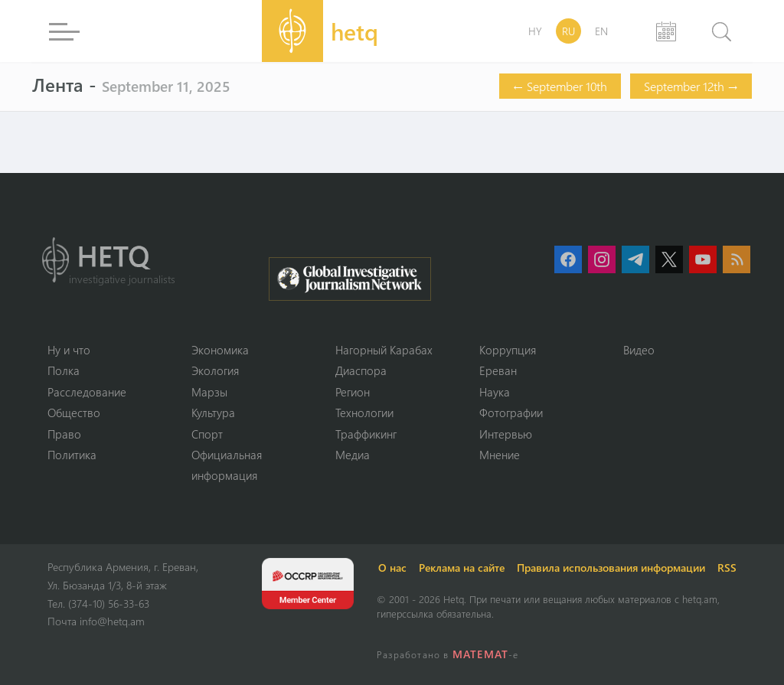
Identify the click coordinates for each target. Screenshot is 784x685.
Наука (495, 392)
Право (64, 434)
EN (601, 31)
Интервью (506, 434)
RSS (727, 568)
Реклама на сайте (462, 568)
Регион (353, 392)
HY (535, 31)
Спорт (207, 434)
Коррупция (508, 350)
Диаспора (361, 370)
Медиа (353, 455)
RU (568, 31)
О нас (392, 568)
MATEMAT (480, 654)
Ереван (498, 370)
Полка (64, 370)
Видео (639, 350)
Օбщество (74, 413)
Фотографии (511, 413)
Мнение (500, 455)
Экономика (220, 350)
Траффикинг (366, 434)
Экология (215, 370)
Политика (72, 455)
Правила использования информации (611, 568)
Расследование (87, 392)
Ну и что (69, 350)
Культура (213, 413)
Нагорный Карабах (384, 350)
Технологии (364, 413)
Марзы (209, 392)
